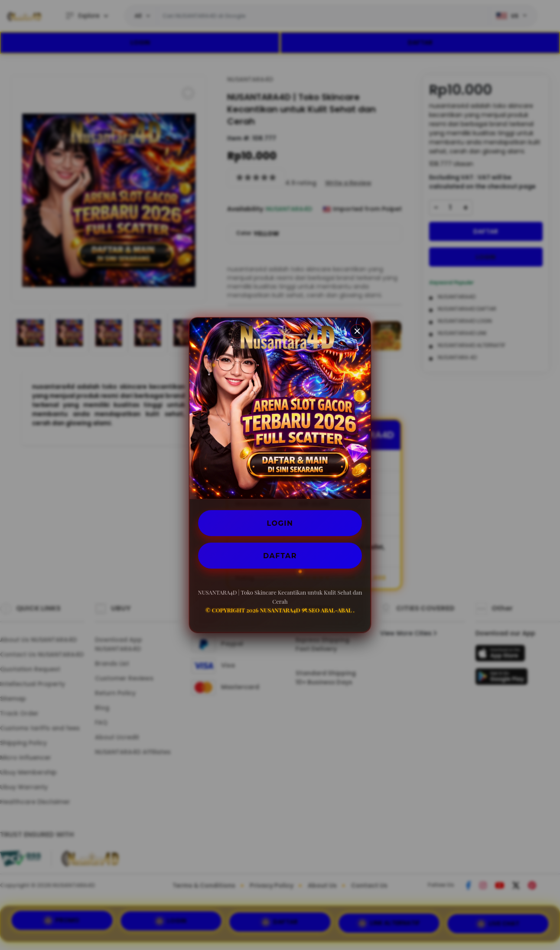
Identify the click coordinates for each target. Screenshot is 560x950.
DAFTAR (280, 555)
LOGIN (280, 523)
